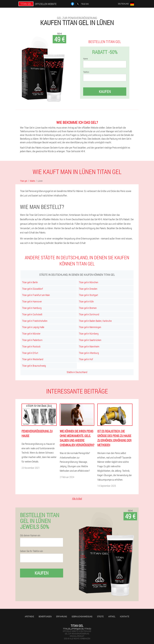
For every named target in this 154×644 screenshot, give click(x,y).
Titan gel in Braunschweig (34, 366)
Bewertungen (45, 616)
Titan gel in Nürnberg (89, 334)
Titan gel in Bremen (88, 308)
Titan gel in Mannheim (89, 346)
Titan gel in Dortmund (89, 314)
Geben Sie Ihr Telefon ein (31, 551)
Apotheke (29, 616)
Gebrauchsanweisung (82, 616)
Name (85, 59)
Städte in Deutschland (77, 372)
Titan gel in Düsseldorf (32, 289)
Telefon (86, 72)
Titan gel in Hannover (32, 301)
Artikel (112, 616)
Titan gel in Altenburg (89, 353)
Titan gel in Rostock (31, 346)
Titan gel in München (89, 282)
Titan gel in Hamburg (32, 308)
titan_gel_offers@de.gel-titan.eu (77, 629)
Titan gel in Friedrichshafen (35, 321)
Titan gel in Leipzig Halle (33, 327)
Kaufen (105, 92)
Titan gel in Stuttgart (88, 295)
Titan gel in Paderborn (32, 340)
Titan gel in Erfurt (30, 353)
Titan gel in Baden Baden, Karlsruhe (95, 321)
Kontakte (125, 616)
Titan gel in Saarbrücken (90, 340)
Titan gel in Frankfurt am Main (36, 295)
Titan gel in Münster (31, 334)
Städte (100, 616)
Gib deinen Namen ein (30, 535)
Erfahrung (62, 616)
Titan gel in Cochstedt (32, 314)
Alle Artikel (77, 498)
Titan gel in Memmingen (90, 327)
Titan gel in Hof (86, 359)
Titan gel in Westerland (33, 359)
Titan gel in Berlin (30, 282)
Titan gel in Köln (86, 301)
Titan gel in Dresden (88, 289)
